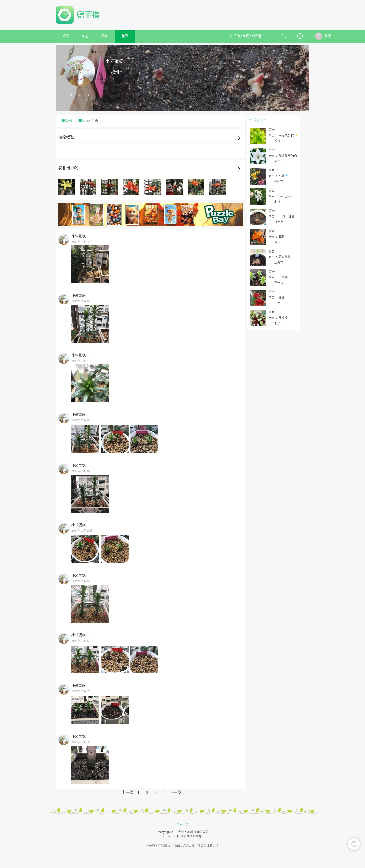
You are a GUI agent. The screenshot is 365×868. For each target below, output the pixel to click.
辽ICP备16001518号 (189, 836)
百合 (272, 130)
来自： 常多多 (278, 318)
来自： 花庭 (277, 237)
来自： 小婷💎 (279, 176)
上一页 (128, 792)
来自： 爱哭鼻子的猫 (283, 156)
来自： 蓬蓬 (277, 297)
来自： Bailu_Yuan (281, 196)
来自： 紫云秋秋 (280, 257)
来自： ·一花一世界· (282, 216)
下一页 (175, 792)
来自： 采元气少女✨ (283, 135)
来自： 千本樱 (278, 277)
